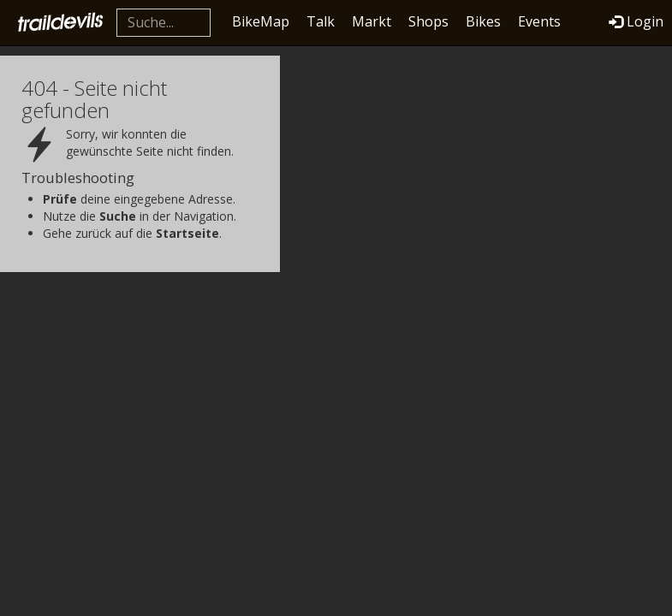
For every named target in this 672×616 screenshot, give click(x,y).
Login (636, 21)
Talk (321, 21)
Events (539, 21)
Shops (428, 21)
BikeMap (261, 21)
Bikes (483, 21)
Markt (372, 21)
